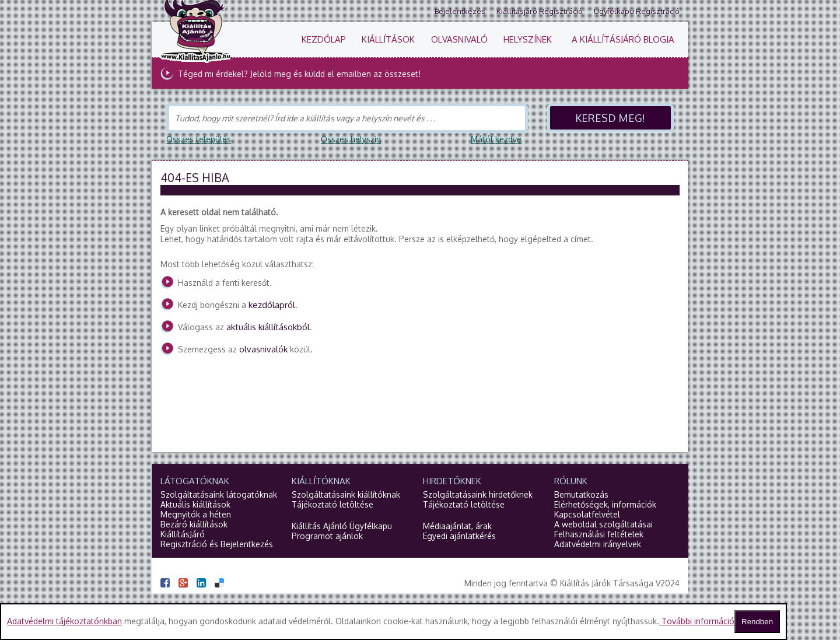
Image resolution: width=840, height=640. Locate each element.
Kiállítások (388, 39)
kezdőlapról (272, 305)
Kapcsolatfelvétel (587, 514)
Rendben (757, 622)
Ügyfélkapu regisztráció (637, 11)
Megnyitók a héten (196, 514)
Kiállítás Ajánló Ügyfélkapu (342, 526)
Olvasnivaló (459, 39)
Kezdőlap (324, 39)
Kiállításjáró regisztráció (540, 11)
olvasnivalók (263, 349)
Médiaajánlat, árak (457, 526)
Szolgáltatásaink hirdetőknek (478, 494)
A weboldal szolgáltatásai (603, 524)
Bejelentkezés (460, 11)
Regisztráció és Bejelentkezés (217, 544)
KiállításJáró (183, 534)
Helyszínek (528, 39)
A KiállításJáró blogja (623, 39)
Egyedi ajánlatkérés (459, 536)
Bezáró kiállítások (194, 524)
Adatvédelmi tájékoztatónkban (64, 621)
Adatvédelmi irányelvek (598, 544)
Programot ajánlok (327, 536)
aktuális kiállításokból (268, 327)
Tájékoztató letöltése (332, 504)
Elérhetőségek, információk (605, 504)
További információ (697, 621)
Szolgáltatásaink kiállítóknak (346, 494)
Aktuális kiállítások (195, 504)
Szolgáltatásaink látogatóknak (219, 494)
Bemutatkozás (581, 494)
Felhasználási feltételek (599, 534)
